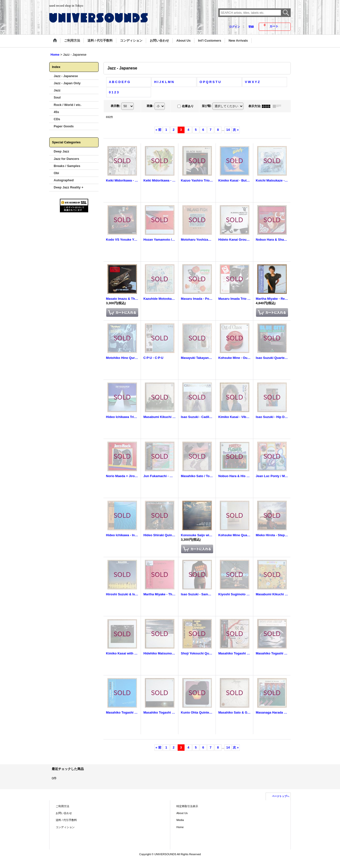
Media (180, 820)
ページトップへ (281, 796)
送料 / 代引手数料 (66, 820)
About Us (182, 813)
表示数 (116, 106)
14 (228, 130)
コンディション (65, 827)
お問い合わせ (64, 813)
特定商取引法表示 (187, 806)
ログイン (235, 27)
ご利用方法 (62, 806)
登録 (251, 27)
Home (180, 827)
